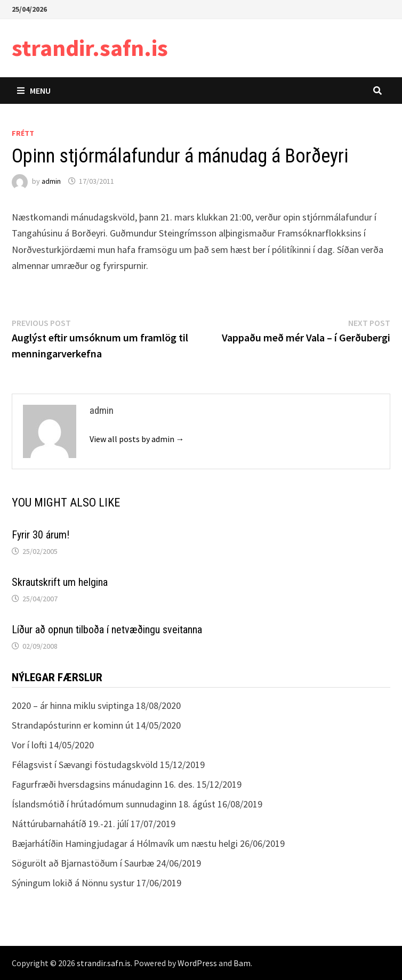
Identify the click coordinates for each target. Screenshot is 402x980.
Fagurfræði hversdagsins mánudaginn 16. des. (103, 784)
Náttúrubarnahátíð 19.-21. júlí (70, 824)
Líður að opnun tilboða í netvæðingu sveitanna (107, 630)
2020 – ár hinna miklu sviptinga (73, 705)
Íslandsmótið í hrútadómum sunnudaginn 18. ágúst (114, 804)
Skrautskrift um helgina (60, 582)
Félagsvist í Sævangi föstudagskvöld (85, 765)
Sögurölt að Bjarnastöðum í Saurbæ (83, 863)
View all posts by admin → (137, 439)
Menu (34, 91)
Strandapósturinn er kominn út (73, 725)
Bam (242, 963)
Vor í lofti (29, 745)
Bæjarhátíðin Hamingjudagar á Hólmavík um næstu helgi (125, 843)
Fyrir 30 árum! (41, 535)
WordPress (197, 963)
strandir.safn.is (90, 48)
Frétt (23, 133)
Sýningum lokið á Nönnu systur (73, 883)
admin (51, 181)
